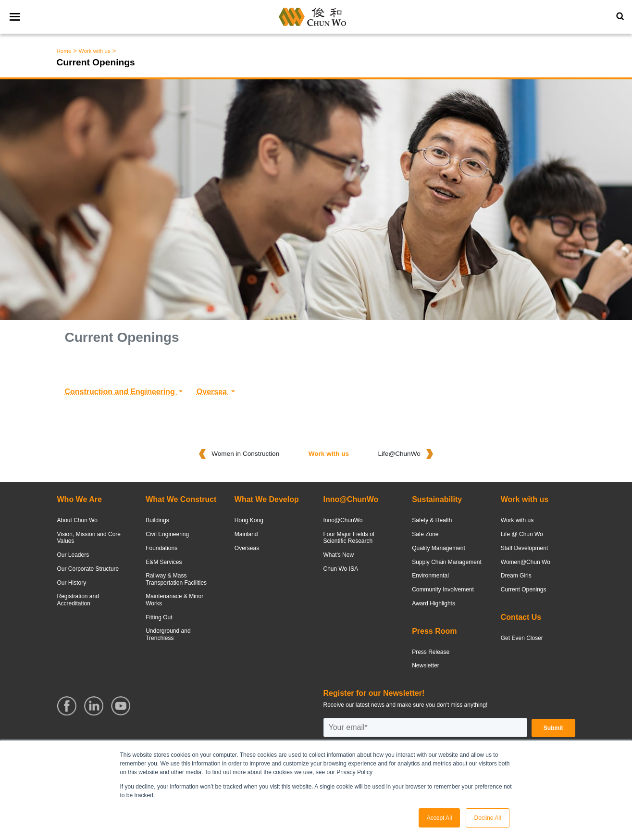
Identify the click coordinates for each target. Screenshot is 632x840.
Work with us (95, 51)
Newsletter (426, 665)
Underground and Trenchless (168, 634)
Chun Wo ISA (340, 569)
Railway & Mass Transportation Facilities (176, 579)
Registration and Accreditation (78, 600)
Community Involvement (443, 589)
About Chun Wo (78, 520)
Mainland (246, 534)
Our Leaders (73, 555)
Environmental (430, 576)
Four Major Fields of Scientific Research (349, 538)
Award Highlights (434, 603)
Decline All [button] (487, 818)
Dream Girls (516, 576)
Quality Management (439, 548)
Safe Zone (425, 534)
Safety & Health (432, 520)
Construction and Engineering (121, 392)
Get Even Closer (522, 638)
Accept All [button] (440, 818)
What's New (338, 555)
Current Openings (524, 589)
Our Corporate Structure (88, 569)
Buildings (157, 520)
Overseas (247, 548)
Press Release (431, 652)
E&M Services (164, 562)
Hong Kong (249, 520)
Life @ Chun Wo (522, 534)
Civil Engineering (167, 534)
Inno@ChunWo (343, 520)
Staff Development (525, 548)
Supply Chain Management (447, 562)
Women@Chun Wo (526, 562)
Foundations (161, 548)
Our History (72, 583)
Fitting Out (159, 617)
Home (64, 51)
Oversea (213, 392)
